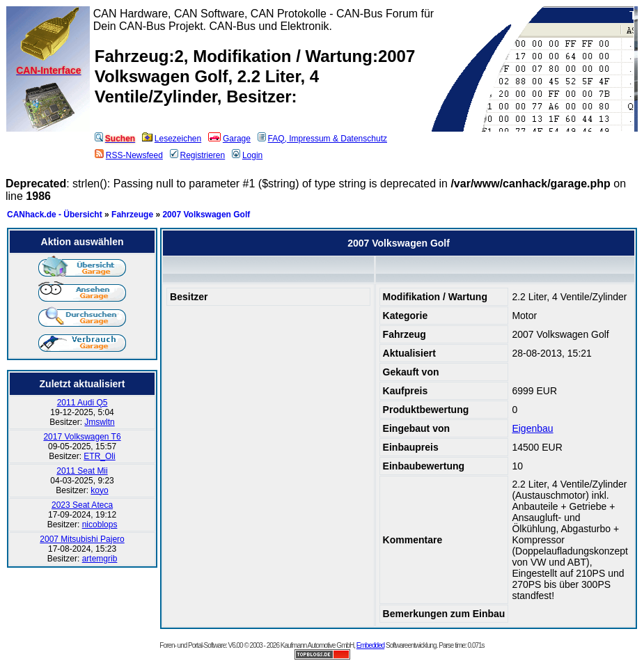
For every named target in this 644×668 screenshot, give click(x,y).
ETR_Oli (99, 456)
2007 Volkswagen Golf (206, 215)
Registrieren (198, 155)
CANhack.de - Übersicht (55, 215)
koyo (99, 490)
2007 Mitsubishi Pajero (82, 539)
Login (247, 155)
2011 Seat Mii (82, 471)
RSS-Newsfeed (129, 155)
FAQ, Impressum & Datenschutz (322, 139)
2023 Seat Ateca (82, 505)
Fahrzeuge (132, 215)
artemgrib (100, 559)
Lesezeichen (172, 139)
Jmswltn (99, 422)
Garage (229, 139)
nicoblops (100, 525)
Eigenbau (532, 428)
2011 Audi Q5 (83, 403)
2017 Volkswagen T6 (82, 437)
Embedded (370, 645)
